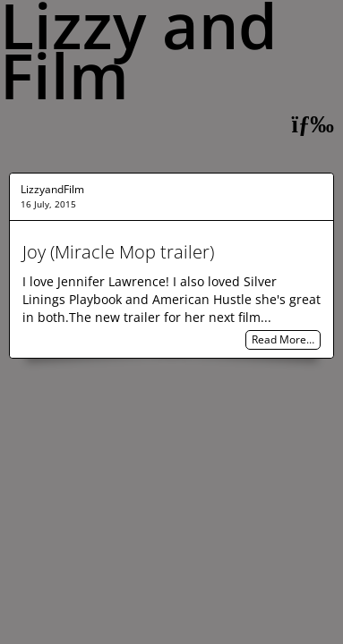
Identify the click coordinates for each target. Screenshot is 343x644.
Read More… (283, 340)
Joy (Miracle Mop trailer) (118, 252)
